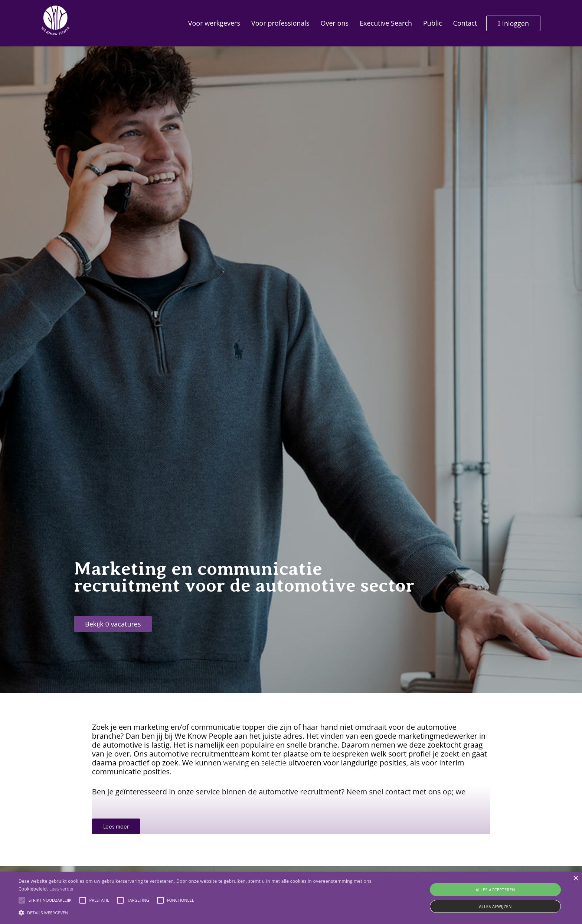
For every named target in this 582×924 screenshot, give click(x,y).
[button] (22, 900)
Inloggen (513, 23)
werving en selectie (255, 763)
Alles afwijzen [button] (495, 906)
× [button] (576, 879)
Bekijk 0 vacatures (113, 624)
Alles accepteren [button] (495, 890)
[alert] (291, 898)
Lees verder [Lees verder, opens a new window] (62, 889)
